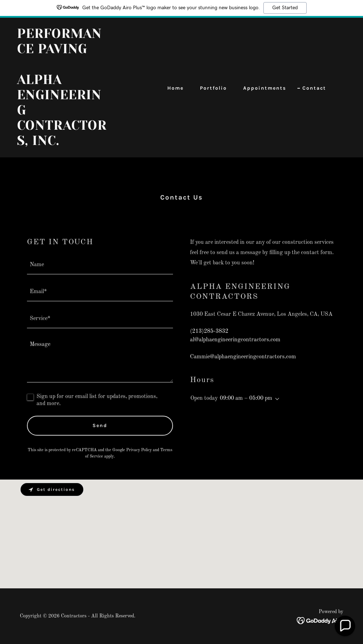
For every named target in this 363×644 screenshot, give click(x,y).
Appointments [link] (265, 88)
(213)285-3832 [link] (209, 331)
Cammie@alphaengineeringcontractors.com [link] (243, 357)
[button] (276, 399)
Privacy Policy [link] (139, 450)
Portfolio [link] (213, 88)
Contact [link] (314, 88)
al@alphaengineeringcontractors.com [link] (235, 340)
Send (100, 425)
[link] (63, 144)
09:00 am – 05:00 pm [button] (246, 398)
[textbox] (100, 265)
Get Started (285, 8)
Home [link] (175, 88)
